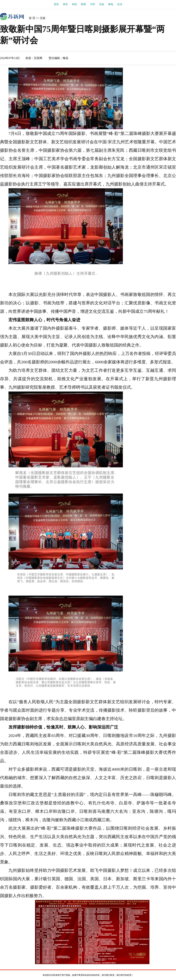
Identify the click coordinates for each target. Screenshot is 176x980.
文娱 (102, 4)
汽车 (93, 4)
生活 (120, 4)
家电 (111, 4)
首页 (56, 4)
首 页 (32, 18)
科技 (74, 4)
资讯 (65, 4)
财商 (83, 4)
